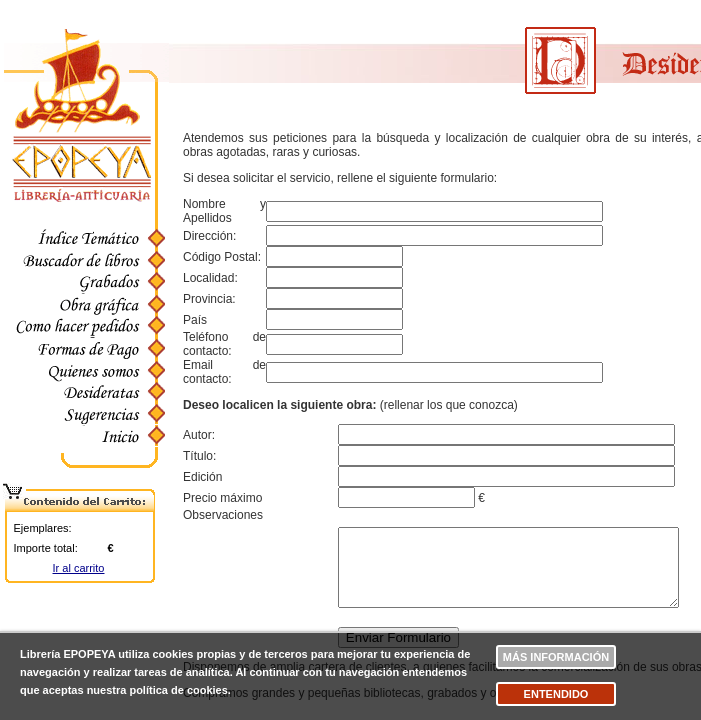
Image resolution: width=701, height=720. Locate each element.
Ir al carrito (79, 568)
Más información (556, 657)
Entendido (556, 694)
